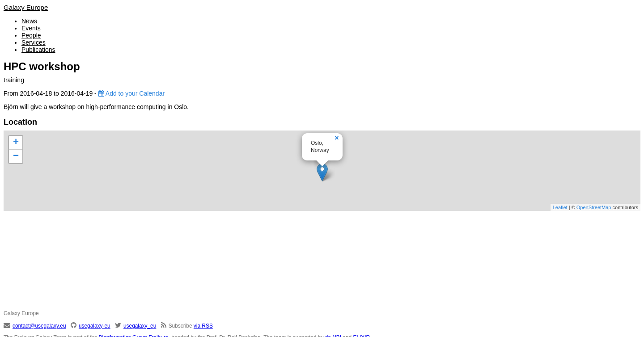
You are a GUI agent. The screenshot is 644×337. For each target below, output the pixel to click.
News (29, 21)
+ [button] (16, 143)
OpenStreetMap (594, 207)
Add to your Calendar (131, 93)
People (31, 35)
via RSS (203, 326)
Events (31, 28)
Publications (38, 50)
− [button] (16, 156)
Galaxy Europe (26, 7)
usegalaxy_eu (140, 326)
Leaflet (560, 207)
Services (34, 42)
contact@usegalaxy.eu (39, 326)
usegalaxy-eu (95, 326)
